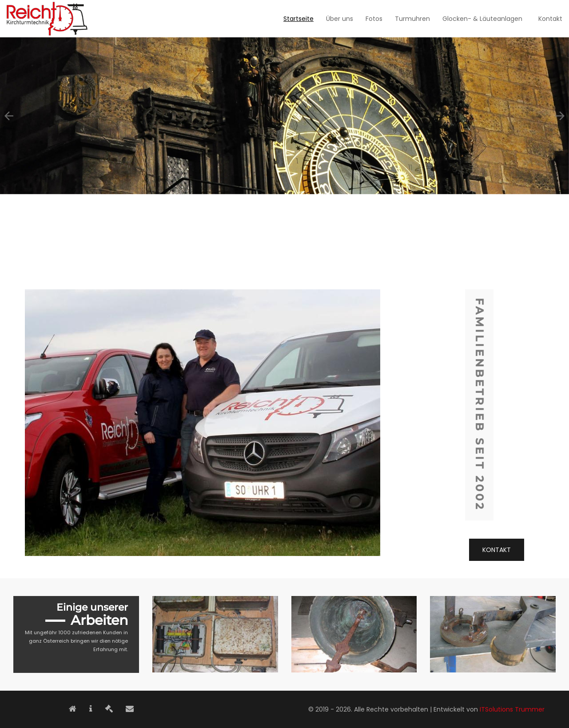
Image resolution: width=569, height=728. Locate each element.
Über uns (340, 19)
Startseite (298, 19)
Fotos (374, 19)
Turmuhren (412, 19)
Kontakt (550, 19)
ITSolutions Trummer (512, 709)
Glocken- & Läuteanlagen (482, 19)
